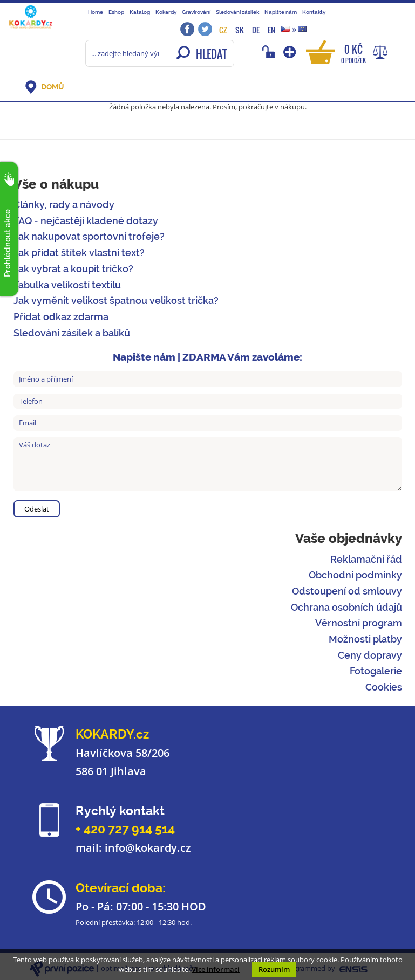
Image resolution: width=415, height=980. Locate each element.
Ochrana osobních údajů (346, 607)
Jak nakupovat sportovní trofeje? (89, 236)
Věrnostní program (359, 623)
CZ (223, 30)
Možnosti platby (365, 639)
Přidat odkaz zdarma (61, 317)
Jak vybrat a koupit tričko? (73, 269)
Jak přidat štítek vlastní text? (79, 253)
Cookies (384, 687)
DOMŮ (52, 87)
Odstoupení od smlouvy (347, 591)
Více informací (216, 969)
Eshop (116, 12)
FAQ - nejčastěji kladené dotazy (86, 221)
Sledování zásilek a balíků (72, 333)
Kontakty (314, 12)
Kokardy (166, 12)
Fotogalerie (376, 671)
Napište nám (281, 12)
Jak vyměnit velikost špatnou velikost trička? (116, 301)
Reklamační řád (366, 559)
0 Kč (353, 53)
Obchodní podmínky (355, 575)
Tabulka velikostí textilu (67, 285)
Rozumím (274, 969)
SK (240, 30)
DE (256, 30)
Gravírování (196, 12)
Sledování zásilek (237, 12)
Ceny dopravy (370, 655)
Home (96, 12)
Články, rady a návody (64, 205)
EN (271, 30)
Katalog (140, 12)
